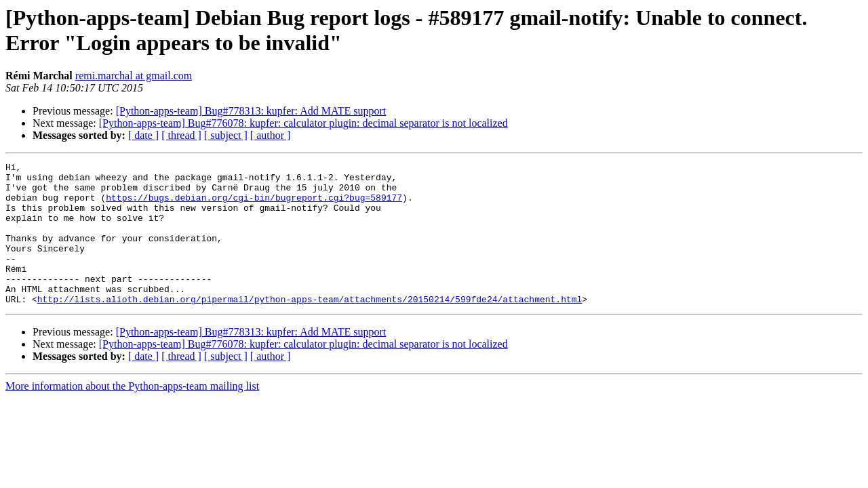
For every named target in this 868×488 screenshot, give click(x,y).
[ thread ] (181, 135)
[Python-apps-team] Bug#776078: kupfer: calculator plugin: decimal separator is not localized (303, 123)
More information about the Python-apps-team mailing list (132, 414)
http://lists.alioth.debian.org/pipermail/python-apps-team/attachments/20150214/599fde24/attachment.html (310, 327)
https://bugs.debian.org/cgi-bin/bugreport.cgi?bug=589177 (254, 205)
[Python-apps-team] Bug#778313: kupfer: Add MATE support (251, 111)
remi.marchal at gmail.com (134, 76)
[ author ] (271, 135)
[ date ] (143, 135)
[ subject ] (226, 135)
